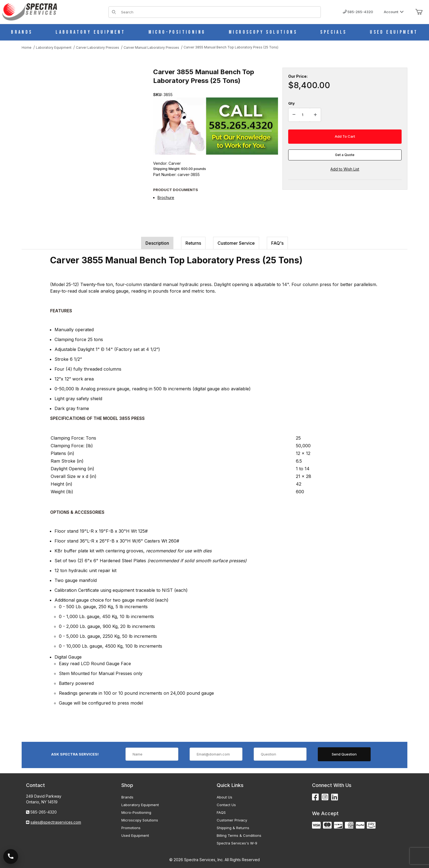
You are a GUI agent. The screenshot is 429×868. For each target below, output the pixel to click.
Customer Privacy (232, 820)
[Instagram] (325, 797)
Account (394, 12)
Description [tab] (157, 243)
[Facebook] (315, 797)
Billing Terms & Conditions (239, 835)
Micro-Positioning (136, 812)
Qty (291, 103)
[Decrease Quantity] (294, 115)
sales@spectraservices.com (56, 822)
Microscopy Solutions (140, 820)
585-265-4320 (358, 12)
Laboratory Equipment (140, 805)
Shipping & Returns (233, 828)
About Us (224, 797)
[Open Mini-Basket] (419, 12)
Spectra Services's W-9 (237, 843)
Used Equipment (135, 835)
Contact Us (226, 805)
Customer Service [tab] (236, 243)
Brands (127, 797)
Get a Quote (345, 155)
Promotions (131, 828)
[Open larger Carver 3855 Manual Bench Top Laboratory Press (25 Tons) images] (82, 122)
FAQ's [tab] (277, 243)
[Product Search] (219, 12)
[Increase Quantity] (315, 115)
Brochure (166, 197)
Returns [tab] (193, 243)
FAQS (221, 812)
